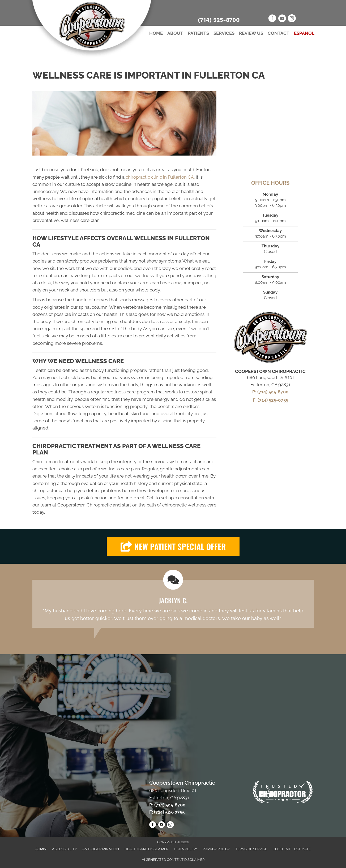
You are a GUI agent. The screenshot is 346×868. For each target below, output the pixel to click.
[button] (173, 546)
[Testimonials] (173, 604)
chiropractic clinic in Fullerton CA (160, 177)
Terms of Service (251, 849)
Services (224, 33)
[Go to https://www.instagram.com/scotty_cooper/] (292, 19)
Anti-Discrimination (101, 849)
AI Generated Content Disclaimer (173, 860)
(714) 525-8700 (219, 20)
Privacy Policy (216, 849)
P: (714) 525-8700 (270, 392)
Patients (198, 33)
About (175, 33)
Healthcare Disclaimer (146, 849)
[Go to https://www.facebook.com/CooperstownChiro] (272, 19)
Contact (279, 33)
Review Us (251, 33)
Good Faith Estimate (292, 849)
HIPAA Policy (185, 849)
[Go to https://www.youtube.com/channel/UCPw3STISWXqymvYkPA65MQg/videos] (282, 19)
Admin (41, 849)
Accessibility (64, 849)
